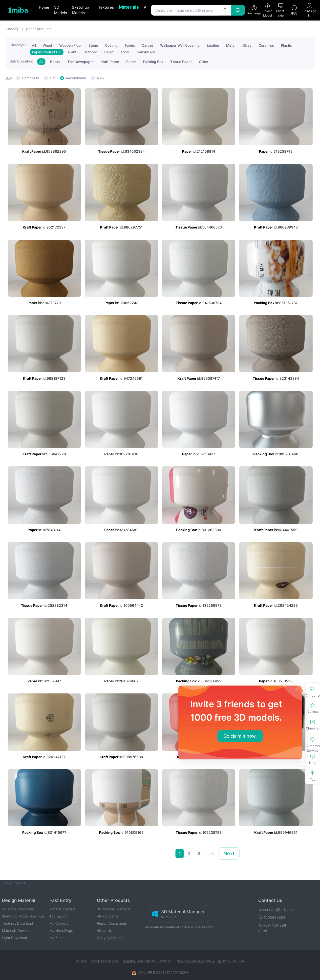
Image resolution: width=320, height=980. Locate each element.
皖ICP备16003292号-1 (156, 961)
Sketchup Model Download (24, 916)
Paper (131, 62)
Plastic (286, 45)
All (146, 7)
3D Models (61, 10)
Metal (231, 45)
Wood (47, 45)
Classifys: (18, 45)
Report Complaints (112, 923)
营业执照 (130, 961)
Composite (31, 78)
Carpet (147, 45)
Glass (247, 45)
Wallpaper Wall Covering (180, 45)
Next (229, 854)
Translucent (145, 52)
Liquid (109, 52)
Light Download (15, 938)
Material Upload (62, 909)
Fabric (130, 45)
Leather (213, 45)
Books (55, 62)
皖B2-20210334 (231, 961)
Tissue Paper (181, 62)
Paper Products (47, 52)
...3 (211, 854)
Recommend (76, 78)
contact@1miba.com (277, 909)
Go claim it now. (240, 736)
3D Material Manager (114, 909)
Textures (106, 7)
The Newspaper (81, 62)
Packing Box (153, 62)
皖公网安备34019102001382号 (164, 972)
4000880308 (272, 917)
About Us (104, 930)
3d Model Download (18, 909)
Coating (111, 45)
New (101, 78)
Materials (129, 7)
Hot (53, 78)
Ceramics (266, 45)
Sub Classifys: (21, 61)
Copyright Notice (111, 938)
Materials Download (18, 930)
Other (203, 62)
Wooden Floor (70, 45)
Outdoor (90, 52)
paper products (39, 29)
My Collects (59, 923)
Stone (93, 45)
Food (125, 52)
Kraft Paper (110, 62)
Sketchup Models (80, 10)
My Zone (56, 938)
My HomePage (61, 930)
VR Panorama (108, 916)
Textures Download (18, 923)
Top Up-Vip (59, 916)
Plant (72, 52)
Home (44, 7)
